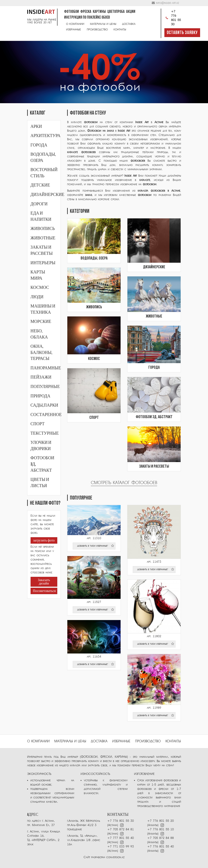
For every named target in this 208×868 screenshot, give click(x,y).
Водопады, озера (94, 258)
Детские (40, 185)
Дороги (39, 204)
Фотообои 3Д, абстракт (154, 417)
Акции (131, 12)
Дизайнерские (47, 195)
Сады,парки (44, 405)
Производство (97, 29)
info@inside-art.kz (167, 3)
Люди (37, 297)
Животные (43, 238)
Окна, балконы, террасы (41, 353)
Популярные (45, 387)
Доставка (129, 24)
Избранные (74, 29)
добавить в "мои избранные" (96, 546)
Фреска (86, 12)
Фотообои (72, 12)
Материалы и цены (103, 24)
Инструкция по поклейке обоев (87, 18)
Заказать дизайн (44, 582)
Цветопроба (116, 12)
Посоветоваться (44, 591)
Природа (41, 396)
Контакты (120, 29)
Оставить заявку (182, 33)
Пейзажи (41, 377)
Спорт (38, 424)
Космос (40, 288)
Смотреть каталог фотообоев (124, 483)
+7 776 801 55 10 (161, 829)
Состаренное (46, 415)
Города (39, 145)
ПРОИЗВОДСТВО (148, 741)
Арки (36, 127)
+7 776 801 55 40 (161, 846)
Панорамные (46, 368)
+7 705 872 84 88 (161, 838)
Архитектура (46, 136)
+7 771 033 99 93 (121, 846)
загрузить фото (44, 541)
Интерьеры (43, 263)
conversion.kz (115, 857)
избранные (121, 741)
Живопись (43, 229)
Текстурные (45, 433)
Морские (41, 322)
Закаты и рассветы (154, 467)
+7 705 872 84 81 (121, 829)
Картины (99, 12)
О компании (75, 24)
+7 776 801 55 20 (161, 821)
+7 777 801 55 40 (121, 838)
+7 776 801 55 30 (173, 18)
